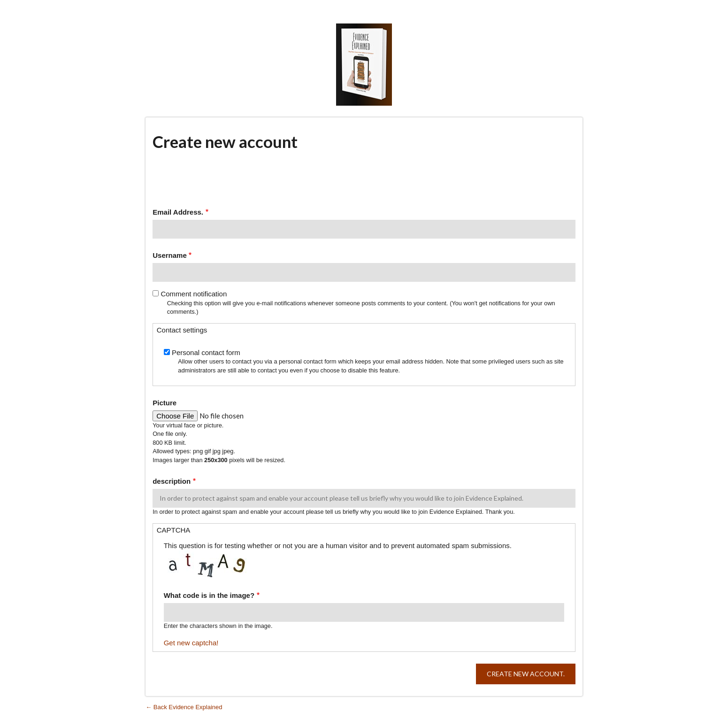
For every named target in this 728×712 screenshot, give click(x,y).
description (172, 481)
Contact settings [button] (182, 330)
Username (170, 255)
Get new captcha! (191, 643)
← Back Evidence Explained (184, 707)
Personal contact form (206, 352)
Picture (165, 403)
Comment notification (194, 294)
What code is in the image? (209, 595)
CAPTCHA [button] (174, 530)
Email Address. (178, 212)
